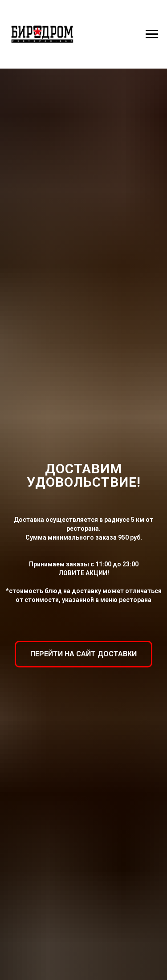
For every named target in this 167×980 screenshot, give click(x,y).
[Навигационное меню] (152, 34)
